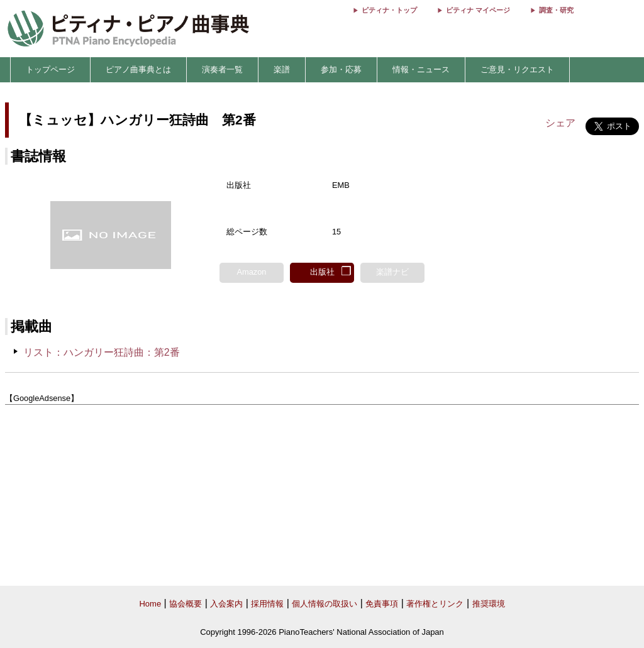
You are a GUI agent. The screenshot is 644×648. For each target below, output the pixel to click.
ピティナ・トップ (389, 10)
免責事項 (382, 604)
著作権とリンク (435, 604)
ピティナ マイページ (478, 10)
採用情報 (267, 604)
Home (150, 604)
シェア (560, 123)
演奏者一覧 (222, 69)
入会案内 (226, 604)
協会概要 (186, 604)
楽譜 (282, 69)
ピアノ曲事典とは (138, 69)
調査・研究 (556, 10)
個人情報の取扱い (325, 604)
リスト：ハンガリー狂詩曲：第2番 (102, 352)
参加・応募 (341, 69)
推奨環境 (489, 604)
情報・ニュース (421, 69)
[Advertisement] (322, 496)
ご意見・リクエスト (517, 69)
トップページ (50, 69)
